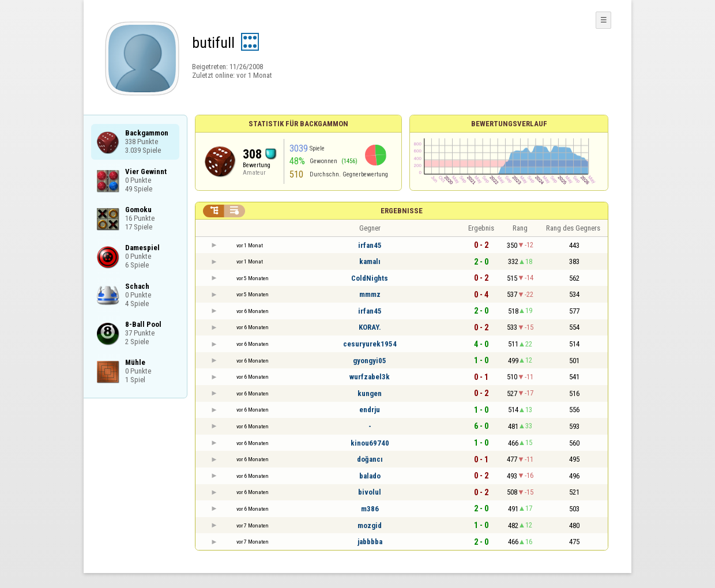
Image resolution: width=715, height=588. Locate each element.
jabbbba (370, 542)
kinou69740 (370, 443)
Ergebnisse (402, 211)
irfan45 (370, 245)
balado (370, 476)
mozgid (370, 525)
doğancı (370, 459)
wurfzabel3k (370, 377)
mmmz (370, 294)
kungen (370, 393)
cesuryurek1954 (370, 344)
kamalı (370, 261)
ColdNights (370, 278)
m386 (370, 509)
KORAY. (370, 327)
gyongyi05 (370, 361)
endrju (370, 410)
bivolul (370, 492)
